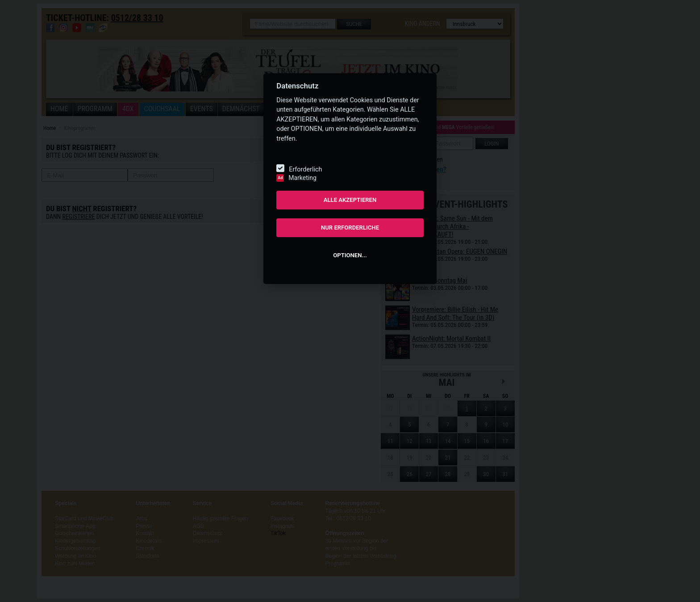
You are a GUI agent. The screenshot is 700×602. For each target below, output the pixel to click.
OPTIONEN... (350, 255)
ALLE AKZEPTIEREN (350, 200)
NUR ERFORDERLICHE (350, 228)
